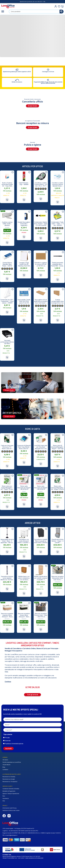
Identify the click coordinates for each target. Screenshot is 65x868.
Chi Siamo (5, 760)
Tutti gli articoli (32, 695)
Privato (7, 738)
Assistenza (6, 798)
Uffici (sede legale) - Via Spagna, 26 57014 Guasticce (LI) (18, 828)
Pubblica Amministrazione (14, 744)
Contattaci (5, 770)
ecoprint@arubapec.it (11, 835)
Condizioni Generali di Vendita (11, 789)
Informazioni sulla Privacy (10, 808)
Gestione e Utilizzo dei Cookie (11, 810)
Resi (4, 796)
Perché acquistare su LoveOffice (12, 762)
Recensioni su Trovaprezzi (10, 782)
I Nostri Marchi (6, 765)
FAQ (4, 801)
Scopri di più (32, 106)
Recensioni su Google (9, 779)
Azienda (8, 741)
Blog (4, 767)
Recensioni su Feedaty (9, 777)
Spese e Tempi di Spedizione (11, 794)
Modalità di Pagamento (9, 791)
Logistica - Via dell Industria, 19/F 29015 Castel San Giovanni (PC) (20, 831)
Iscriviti (8, 749)
